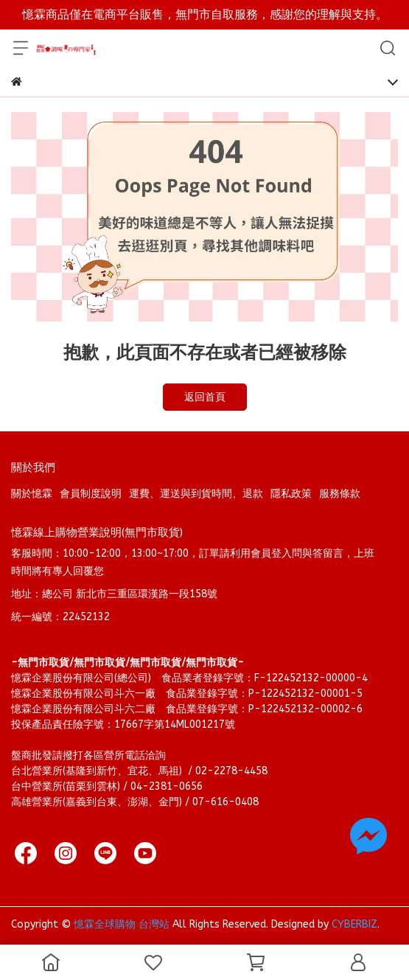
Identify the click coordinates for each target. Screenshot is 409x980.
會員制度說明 (91, 494)
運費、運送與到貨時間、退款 (196, 494)
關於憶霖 (32, 494)
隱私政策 (291, 494)
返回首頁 (205, 397)
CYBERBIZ (354, 924)
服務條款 (340, 494)
